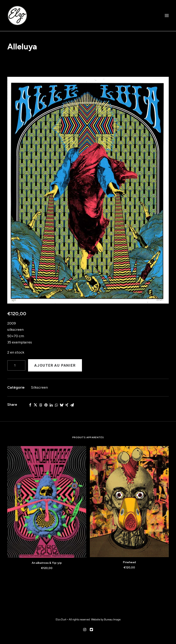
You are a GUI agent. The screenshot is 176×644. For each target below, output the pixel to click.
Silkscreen (39, 387)
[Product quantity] (16, 365)
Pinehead (129, 562)
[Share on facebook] (30, 405)
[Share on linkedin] (51, 405)
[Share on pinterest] (46, 405)
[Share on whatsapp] (56, 405)
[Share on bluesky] (62, 405)
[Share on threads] (41, 405)
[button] (167, 16)
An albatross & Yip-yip (47, 563)
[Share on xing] (67, 405)
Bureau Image (112, 620)
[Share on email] (72, 405)
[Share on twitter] (35, 405)
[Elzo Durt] (17, 16)
